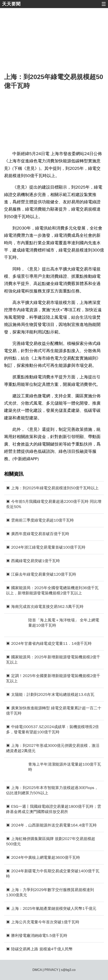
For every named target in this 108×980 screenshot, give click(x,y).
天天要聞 (11, 4)
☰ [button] (104, 4)
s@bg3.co (68, 970)
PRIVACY (51, 970)
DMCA (37, 970)
